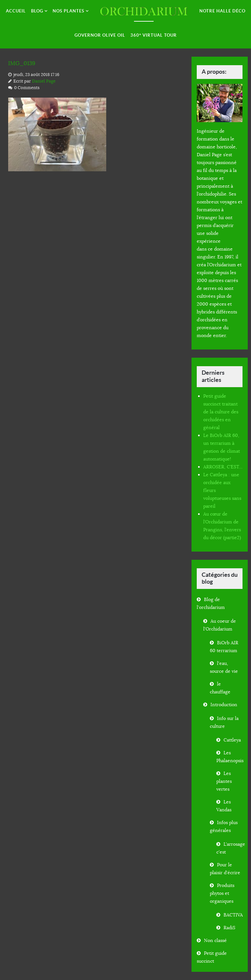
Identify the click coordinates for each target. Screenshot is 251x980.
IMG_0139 (23, 63)
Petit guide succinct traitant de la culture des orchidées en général (221, 412)
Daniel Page (44, 81)
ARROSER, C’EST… (223, 467)
